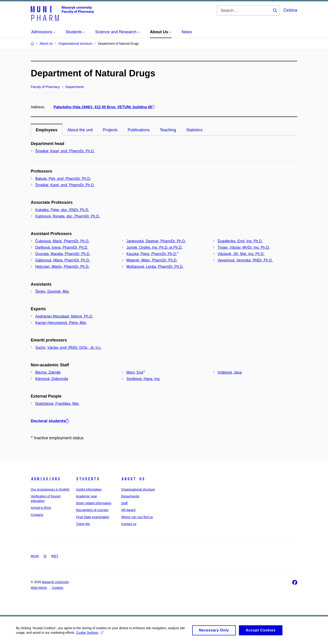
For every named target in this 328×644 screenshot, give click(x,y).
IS (45, 556)
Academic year (86, 496)
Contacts (37, 515)
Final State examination (92, 517)
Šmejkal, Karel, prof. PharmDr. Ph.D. (65, 151)
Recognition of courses (92, 510)
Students (88, 479)
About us (133, 479)
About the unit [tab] (80, 130)
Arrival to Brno (41, 508)
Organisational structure (138, 489)
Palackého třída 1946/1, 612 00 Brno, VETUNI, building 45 (104, 107)
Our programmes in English (50, 489)
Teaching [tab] (168, 130)
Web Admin (39, 588)
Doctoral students (50, 421)
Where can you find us (137, 517)
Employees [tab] (47, 130)
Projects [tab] (110, 130)
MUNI (35, 556)
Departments (130, 496)
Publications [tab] (139, 130)
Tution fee (83, 524)
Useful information (89, 489)
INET (55, 556)
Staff (124, 503)
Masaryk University (55, 582)
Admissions (46, 479)
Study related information (94, 503)
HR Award (128, 510)
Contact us (129, 524)
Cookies (58, 588)
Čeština (290, 10)
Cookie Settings (90, 635)
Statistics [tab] (194, 130)
